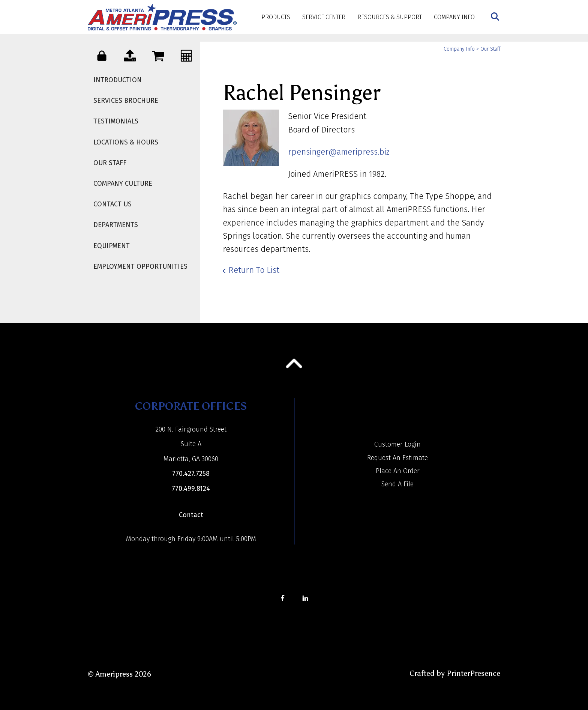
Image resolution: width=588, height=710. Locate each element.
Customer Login (397, 444)
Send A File (397, 484)
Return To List (254, 270)
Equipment (112, 246)
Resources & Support (390, 17)
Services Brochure (126, 101)
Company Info (454, 17)
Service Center (324, 17)
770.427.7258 (191, 474)
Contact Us (112, 204)
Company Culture (123, 184)
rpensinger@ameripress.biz (339, 152)
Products (276, 17)
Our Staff (110, 163)
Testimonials (116, 121)
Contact (191, 515)
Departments (116, 225)
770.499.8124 (191, 489)
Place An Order (398, 471)
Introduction (118, 80)
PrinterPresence (473, 673)
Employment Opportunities (140, 266)
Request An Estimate (397, 458)
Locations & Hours (126, 142)
